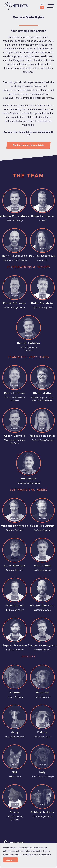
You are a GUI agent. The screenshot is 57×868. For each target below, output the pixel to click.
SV (42, 5)
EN (42, 7)
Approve (10, 860)
